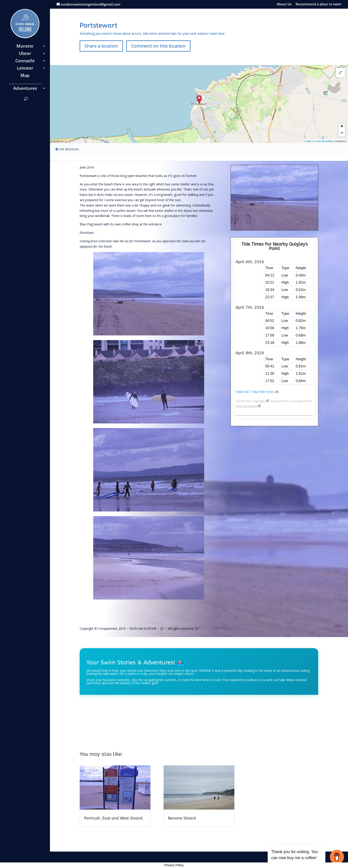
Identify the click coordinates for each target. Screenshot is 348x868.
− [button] (342, 133)
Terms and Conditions (246, 406)
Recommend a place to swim (318, 4)
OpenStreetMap (325, 141)
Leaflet (308, 141)
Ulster (25, 54)
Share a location (101, 46)
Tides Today (259, 401)
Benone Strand (182, 818)
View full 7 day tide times (255, 392)
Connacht (25, 61)
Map (25, 76)
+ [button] (342, 127)
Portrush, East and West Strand (113, 818)
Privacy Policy (174, 865)
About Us (284, 4)
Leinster (25, 69)
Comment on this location (158, 46)
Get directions (69, 149)
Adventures (25, 89)
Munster (25, 47)
